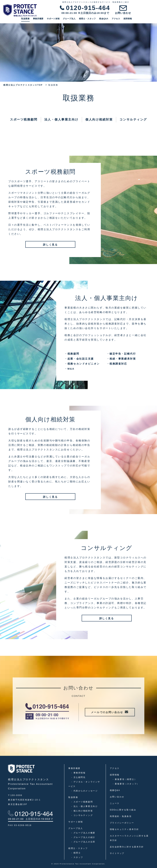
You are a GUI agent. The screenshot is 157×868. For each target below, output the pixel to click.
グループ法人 (91, 20)
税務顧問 (72, 354)
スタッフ (77, 857)
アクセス (138, 20)
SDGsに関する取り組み (123, 810)
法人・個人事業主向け (61, 120)
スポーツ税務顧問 (24, 120)
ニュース (115, 803)
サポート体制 (75, 20)
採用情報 (149, 20)
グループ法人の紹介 (83, 837)
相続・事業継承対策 (121, 359)
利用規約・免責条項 (121, 816)
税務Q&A (115, 790)
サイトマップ (117, 853)
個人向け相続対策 (99, 120)
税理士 (76, 853)
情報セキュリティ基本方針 (124, 829)
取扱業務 (47, 20)
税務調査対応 (117, 364)
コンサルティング (133, 120)
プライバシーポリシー (122, 823)
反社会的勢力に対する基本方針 (127, 847)
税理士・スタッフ (109, 20)
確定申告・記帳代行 (121, 354)
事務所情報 (78, 773)
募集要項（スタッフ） (126, 784)
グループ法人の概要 (83, 833)
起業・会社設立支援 (79, 359)
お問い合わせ (117, 797)
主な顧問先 (78, 777)
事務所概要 (60, 20)
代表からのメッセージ (84, 791)
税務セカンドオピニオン (82, 364)
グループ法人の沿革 (83, 842)
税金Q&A (126, 20)
